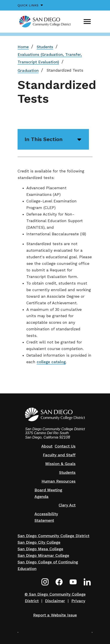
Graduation (28, 71)
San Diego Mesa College (40, 549)
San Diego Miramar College (43, 556)
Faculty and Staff (59, 455)
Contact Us (65, 446)
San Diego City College (39, 542)
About (47, 446)
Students (45, 47)
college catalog (51, 362)
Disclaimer (55, 601)
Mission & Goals (60, 464)
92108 (65, 437)
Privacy (78, 601)
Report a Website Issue (55, 615)
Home (23, 47)
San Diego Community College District (53, 536)
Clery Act (67, 505)
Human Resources (59, 481)
